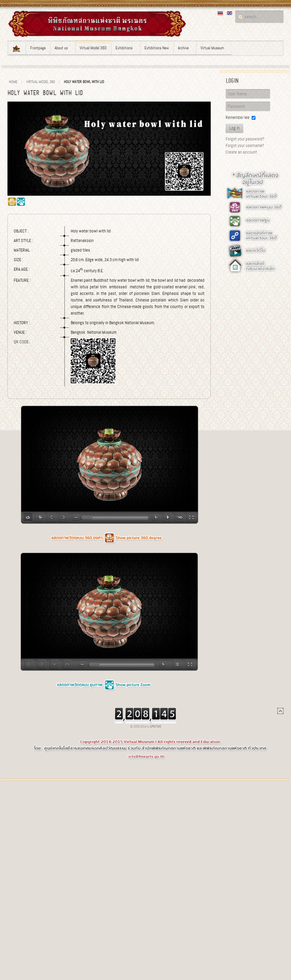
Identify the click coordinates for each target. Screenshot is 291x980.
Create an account (241, 152)
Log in (234, 128)
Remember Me (238, 117)
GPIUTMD (156, 726)
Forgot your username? (245, 146)
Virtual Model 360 (41, 82)
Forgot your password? (245, 139)
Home (13, 82)
